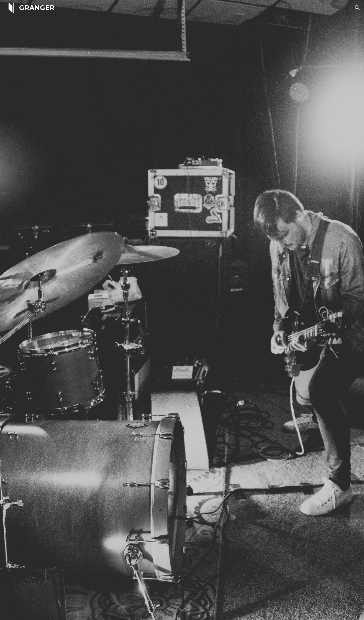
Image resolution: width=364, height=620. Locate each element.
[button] (357, 8)
